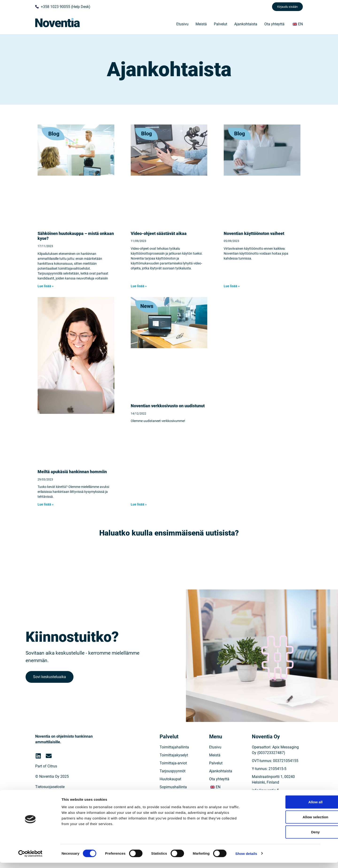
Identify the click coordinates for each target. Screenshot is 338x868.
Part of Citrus (46, 779)
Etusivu (182, 24)
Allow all (287, 807)
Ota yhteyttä (274, 24)
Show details (246, 859)
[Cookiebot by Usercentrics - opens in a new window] (30, 859)
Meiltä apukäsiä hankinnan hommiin (72, 472)
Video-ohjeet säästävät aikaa (159, 233)
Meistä (201, 24)
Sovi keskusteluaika (51, 684)
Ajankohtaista (246, 24)
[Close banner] (331, 802)
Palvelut (221, 24)
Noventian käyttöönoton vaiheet (254, 233)
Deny (287, 837)
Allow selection (287, 822)
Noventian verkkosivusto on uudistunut (168, 406)
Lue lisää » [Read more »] (46, 286)
